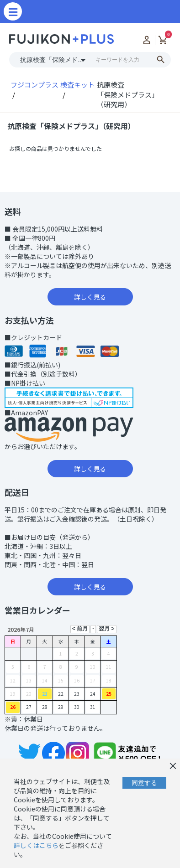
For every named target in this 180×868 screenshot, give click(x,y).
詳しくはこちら (36, 845)
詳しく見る (90, 297)
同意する (144, 783)
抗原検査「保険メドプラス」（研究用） (71, 126)
